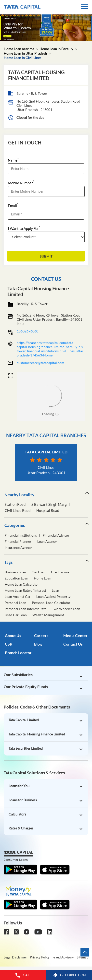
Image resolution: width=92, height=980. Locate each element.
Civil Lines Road (18, 511)
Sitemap (83, 957)
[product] (46, 237)
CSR (9, 644)
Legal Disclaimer (15, 957)
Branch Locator (18, 653)
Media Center (75, 635)
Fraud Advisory (63, 957)
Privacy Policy (40, 957)
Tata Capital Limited (46, 452)
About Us (13, 635)
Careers (41, 635)
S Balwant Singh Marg (49, 504)
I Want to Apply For (24, 228)
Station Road (15, 504)
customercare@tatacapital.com (40, 363)
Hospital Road (48, 511)
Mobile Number (21, 183)
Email (13, 205)
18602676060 (27, 331)
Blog (38, 644)
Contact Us (73, 644)
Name (13, 160)
